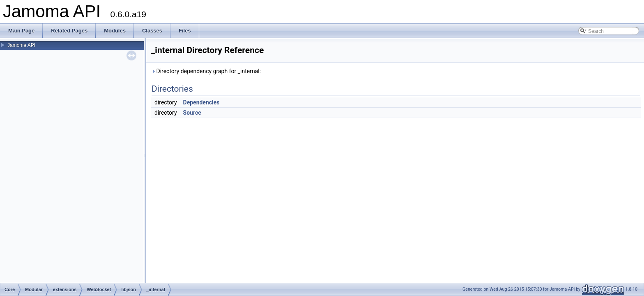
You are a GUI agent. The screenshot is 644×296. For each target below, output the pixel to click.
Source (192, 113)
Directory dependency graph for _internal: (206, 71)
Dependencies (201, 102)
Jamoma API (21, 45)
